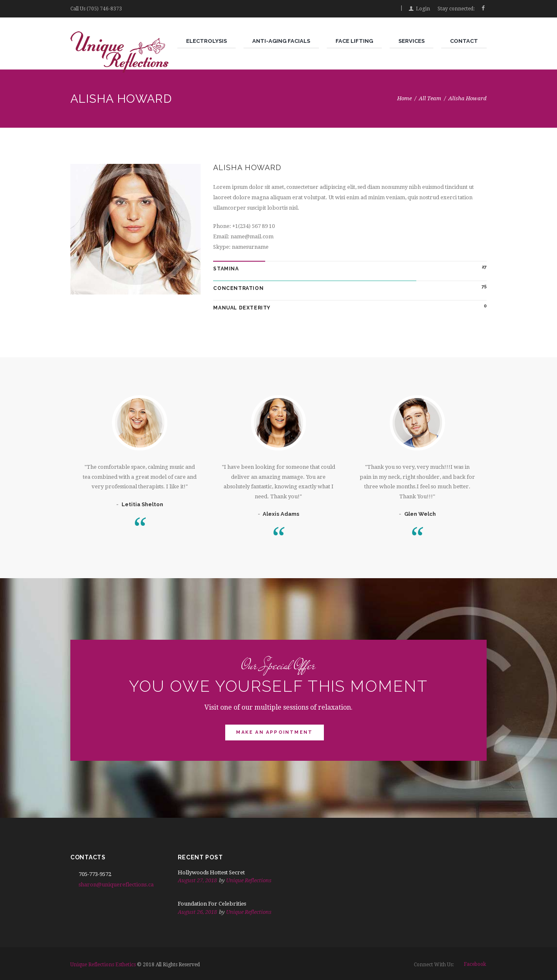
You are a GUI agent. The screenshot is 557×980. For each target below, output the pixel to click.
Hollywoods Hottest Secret (211, 872)
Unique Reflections (249, 880)
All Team (430, 98)
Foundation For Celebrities (212, 904)
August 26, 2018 (197, 912)
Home (404, 98)
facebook (475, 964)
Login (423, 9)
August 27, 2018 (197, 880)
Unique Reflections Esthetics (103, 965)
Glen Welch (420, 514)
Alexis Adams (281, 514)
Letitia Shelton (142, 504)
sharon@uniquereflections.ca (116, 885)
